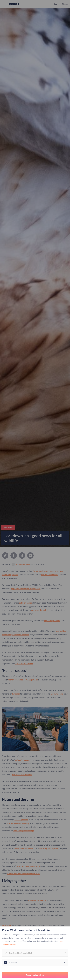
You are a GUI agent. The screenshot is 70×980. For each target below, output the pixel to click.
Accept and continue (35, 975)
